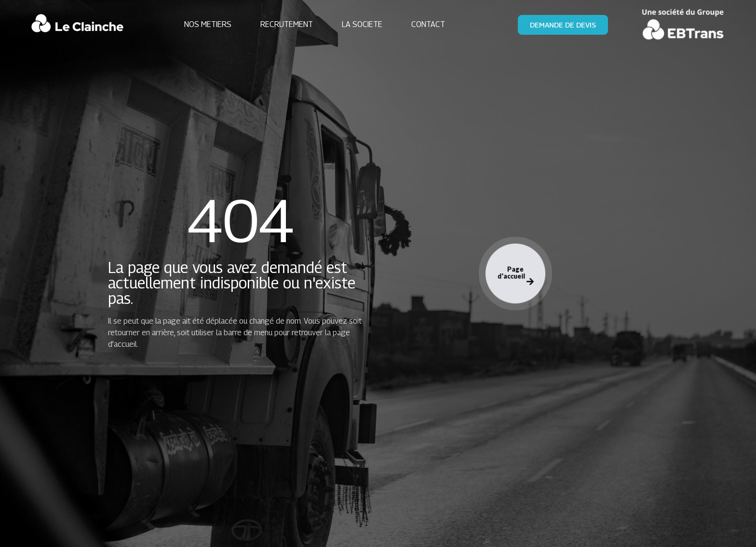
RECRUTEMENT (287, 24)
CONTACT (428, 24)
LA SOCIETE (362, 24)
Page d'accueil (515, 275)
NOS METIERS (208, 24)
